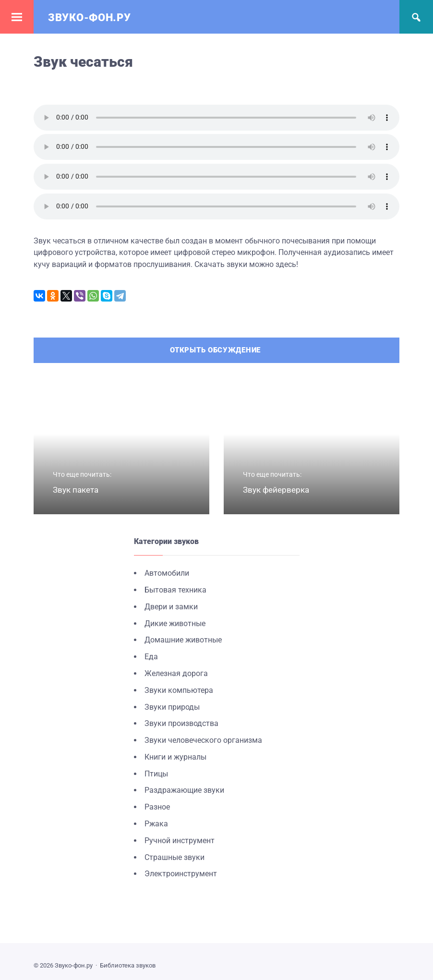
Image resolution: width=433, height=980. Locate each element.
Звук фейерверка (276, 490)
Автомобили (167, 573)
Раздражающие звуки (184, 790)
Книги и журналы (175, 757)
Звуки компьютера (179, 690)
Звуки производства (181, 723)
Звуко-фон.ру (89, 18)
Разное (157, 807)
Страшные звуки (174, 857)
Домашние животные (183, 640)
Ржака (156, 824)
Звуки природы (172, 707)
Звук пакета (76, 490)
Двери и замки (171, 607)
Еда (151, 657)
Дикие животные (175, 623)
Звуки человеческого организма (203, 740)
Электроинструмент (181, 874)
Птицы (156, 774)
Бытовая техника (175, 590)
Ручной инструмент (180, 841)
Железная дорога (176, 673)
